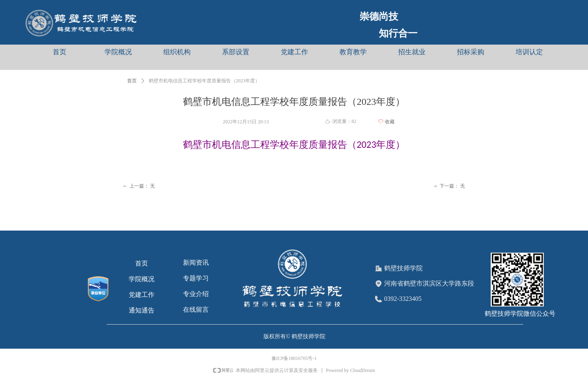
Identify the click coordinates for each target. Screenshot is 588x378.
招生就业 (412, 52)
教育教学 (353, 52)
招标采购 (471, 52)
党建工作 (294, 52)
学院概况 (118, 52)
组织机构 (177, 52)
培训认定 (529, 52)
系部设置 (236, 52)
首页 (60, 52)
